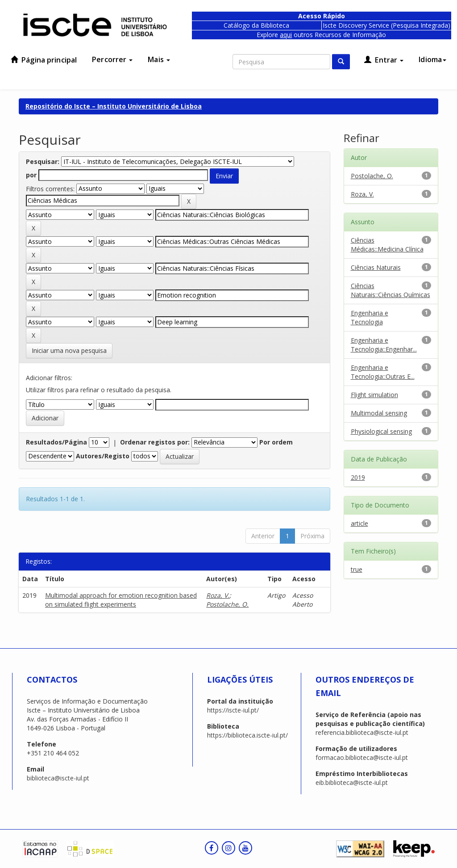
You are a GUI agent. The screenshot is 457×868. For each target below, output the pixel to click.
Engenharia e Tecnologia (370, 317)
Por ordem (276, 442)
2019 (358, 477)
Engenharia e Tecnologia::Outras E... (383, 372)
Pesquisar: (43, 161)
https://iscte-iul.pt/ (233, 710)
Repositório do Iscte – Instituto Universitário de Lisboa (114, 106)
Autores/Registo (103, 456)
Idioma (432, 59)
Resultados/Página (56, 442)
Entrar (384, 60)
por (31, 175)
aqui (286, 35)
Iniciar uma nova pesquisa (69, 350)
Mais (159, 59)
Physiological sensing (381, 431)
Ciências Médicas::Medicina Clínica (387, 245)
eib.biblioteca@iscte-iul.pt (352, 782)
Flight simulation (374, 395)
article (359, 523)
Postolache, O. (227, 604)
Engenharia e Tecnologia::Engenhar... (384, 345)
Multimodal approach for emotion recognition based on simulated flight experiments (121, 600)
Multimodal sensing (379, 413)
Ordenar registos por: (155, 442)
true (357, 569)
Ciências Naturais (376, 267)
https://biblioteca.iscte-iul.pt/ (247, 735)
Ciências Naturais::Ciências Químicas (391, 290)
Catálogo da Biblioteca (256, 25)
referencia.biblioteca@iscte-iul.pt (362, 732)
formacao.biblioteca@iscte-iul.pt (362, 757)
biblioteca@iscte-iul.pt (58, 778)
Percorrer (112, 59)
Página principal (44, 60)
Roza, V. (218, 595)
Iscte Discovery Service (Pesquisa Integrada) (386, 25)
